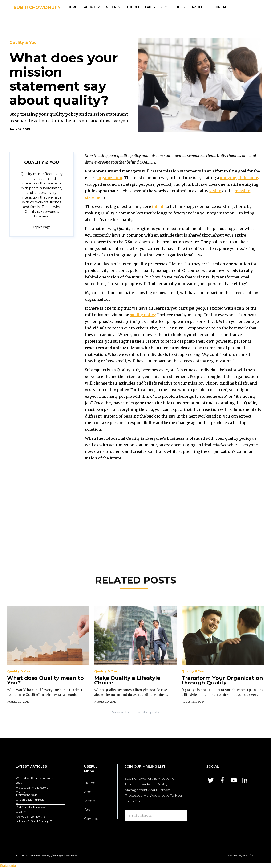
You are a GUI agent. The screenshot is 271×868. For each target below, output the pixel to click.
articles (199, 7)
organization (110, 178)
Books (179, 7)
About (89, 792)
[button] (91, 7)
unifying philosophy (240, 178)
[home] (37, 6)
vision (215, 191)
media (111, 7)
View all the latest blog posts (136, 712)
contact (221, 7)
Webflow (249, 855)
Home (72, 7)
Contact (91, 819)
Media (90, 801)
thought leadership (145, 7)
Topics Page (42, 227)
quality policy (143, 315)
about (90, 7)
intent (158, 206)
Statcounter (8, 866)
